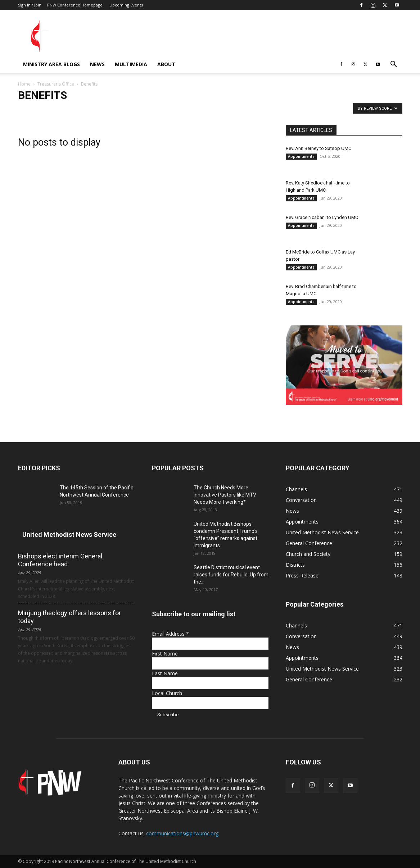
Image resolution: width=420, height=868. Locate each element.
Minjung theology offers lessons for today (69, 617)
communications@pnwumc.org (182, 833)
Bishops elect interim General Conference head (60, 560)
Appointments (301, 156)
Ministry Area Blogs (51, 64)
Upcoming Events (126, 5)
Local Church (167, 693)
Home (24, 84)
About (166, 64)
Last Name (165, 673)
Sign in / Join (30, 5)
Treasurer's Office (56, 84)
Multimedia (131, 64)
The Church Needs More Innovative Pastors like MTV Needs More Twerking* (225, 495)
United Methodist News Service (69, 534)
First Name (165, 654)
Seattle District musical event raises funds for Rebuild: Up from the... (231, 575)
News (97, 64)
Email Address (170, 634)
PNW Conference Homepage (75, 5)
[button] (394, 65)
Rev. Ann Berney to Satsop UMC (319, 148)
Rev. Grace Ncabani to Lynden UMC (322, 217)
